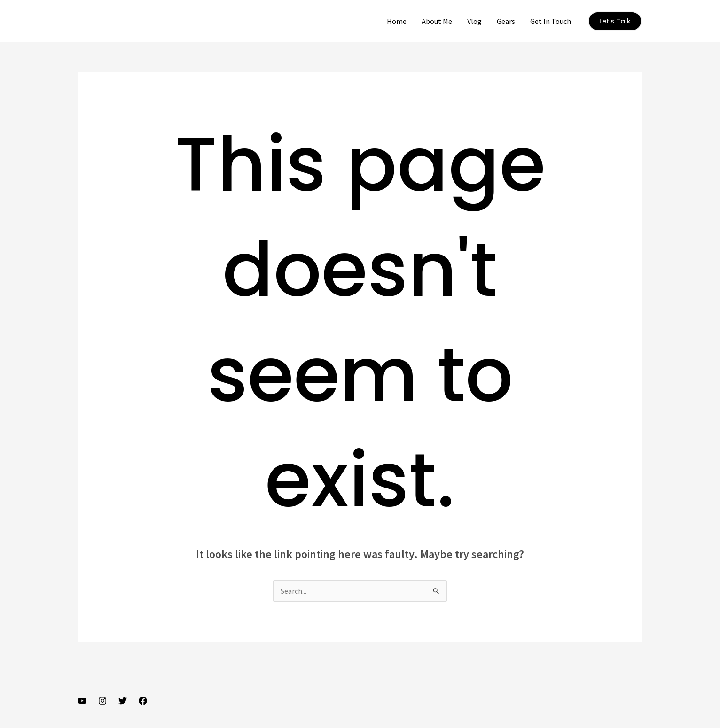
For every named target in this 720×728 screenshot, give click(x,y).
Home (397, 21)
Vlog (474, 21)
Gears (506, 21)
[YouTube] (82, 701)
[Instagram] (102, 701)
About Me (437, 21)
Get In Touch (551, 21)
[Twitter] (123, 701)
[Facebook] (143, 701)
